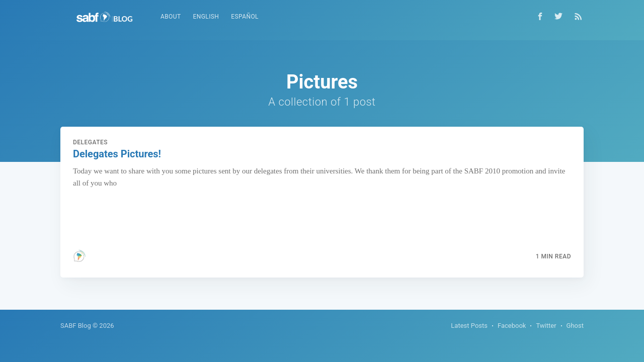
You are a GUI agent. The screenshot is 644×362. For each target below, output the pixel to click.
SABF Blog (76, 326)
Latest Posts (469, 326)
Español (245, 17)
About (171, 17)
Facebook (512, 326)
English (206, 17)
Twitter (546, 326)
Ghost (575, 326)
